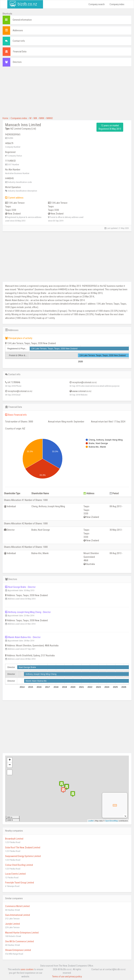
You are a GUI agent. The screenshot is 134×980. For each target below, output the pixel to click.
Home (5, 118)
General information (22, 20)
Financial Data (20, 52)
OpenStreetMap (112, 821)
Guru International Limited (18, 915)
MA (35, 118)
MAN (42, 118)
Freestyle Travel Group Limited (20, 883)
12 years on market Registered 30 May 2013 (110, 127)
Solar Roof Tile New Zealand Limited (23, 848)
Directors (17, 62)
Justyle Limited (12, 924)
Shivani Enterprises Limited (18, 950)
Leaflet (91, 821)
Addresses (18, 30)
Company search (97, 4)
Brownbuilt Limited (14, 839)
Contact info (19, 41)
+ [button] (10, 760)
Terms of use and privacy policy (67, 977)
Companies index (19, 118)
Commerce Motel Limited (17, 906)
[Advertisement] (67, 93)
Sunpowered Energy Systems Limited (23, 856)
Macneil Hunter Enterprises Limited (22, 933)
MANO (50, 118)
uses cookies (27, 969)
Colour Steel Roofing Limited (19, 865)
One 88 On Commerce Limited (19, 941)
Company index (117, 4)
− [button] (10, 765)
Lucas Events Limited (15, 874)
